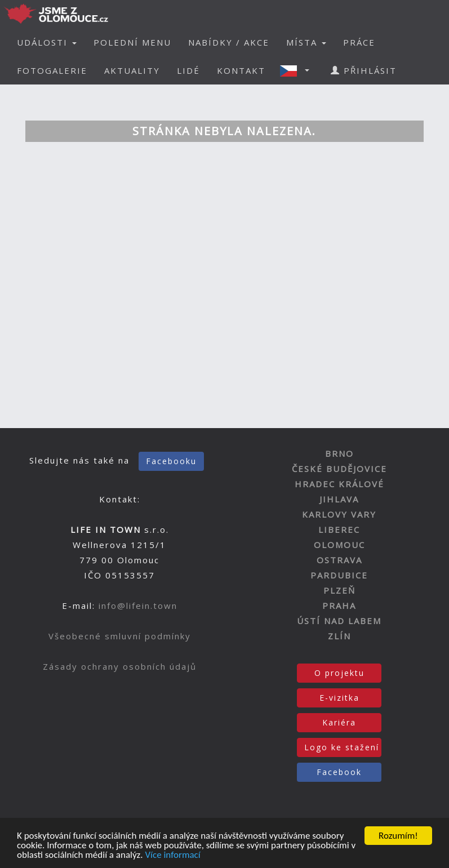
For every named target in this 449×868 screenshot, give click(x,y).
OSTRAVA (339, 560)
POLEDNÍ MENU (132, 42)
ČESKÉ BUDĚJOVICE (339, 469)
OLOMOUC (339, 545)
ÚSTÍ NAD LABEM (339, 621)
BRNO (339, 453)
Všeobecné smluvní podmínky (120, 636)
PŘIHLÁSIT (364, 70)
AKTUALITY (132, 70)
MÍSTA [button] (306, 42)
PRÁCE (359, 42)
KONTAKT (241, 70)
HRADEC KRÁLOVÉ (339, 484)
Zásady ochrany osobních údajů (120, 666)
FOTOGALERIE (52, 70)
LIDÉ (188, 70)
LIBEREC (339, 529)
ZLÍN (339, 636)
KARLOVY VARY (339, 514)
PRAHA (339, 606)
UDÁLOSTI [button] (47, 42)
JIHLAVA (339, 499)
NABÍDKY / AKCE (229, 42)
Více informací (172, 855)
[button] (298, 70)
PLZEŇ (339, 590)
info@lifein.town (138, 606)
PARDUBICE (339, 575)
